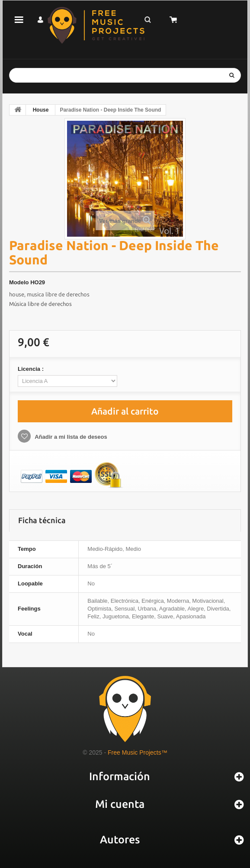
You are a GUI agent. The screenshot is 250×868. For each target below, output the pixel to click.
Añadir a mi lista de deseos (70, 437)
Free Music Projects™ (138, 752)
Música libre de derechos (40, 304)
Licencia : (32, 369)
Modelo (19, 282)
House (41, 110)
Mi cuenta (120, 804)
